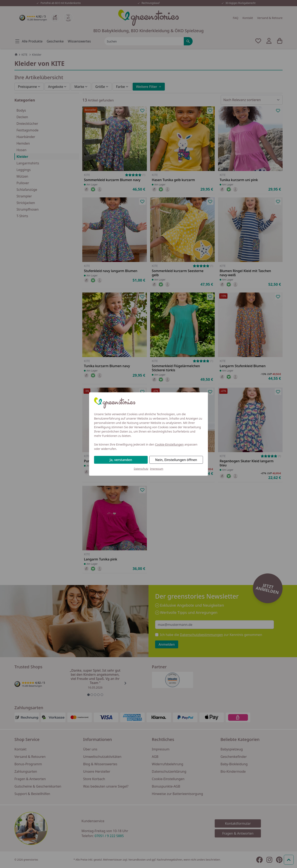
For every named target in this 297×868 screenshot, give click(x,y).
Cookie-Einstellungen (169, 444)
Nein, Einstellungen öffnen (176, 460)
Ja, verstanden (121, 460)
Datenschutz (141, 469)
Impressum (157, 469)
